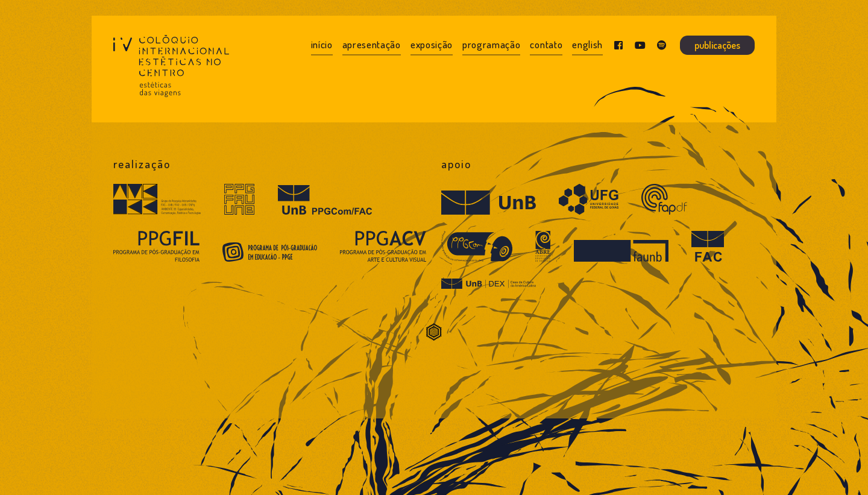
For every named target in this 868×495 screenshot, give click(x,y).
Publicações (717, 45)
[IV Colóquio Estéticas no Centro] (171, 69)
